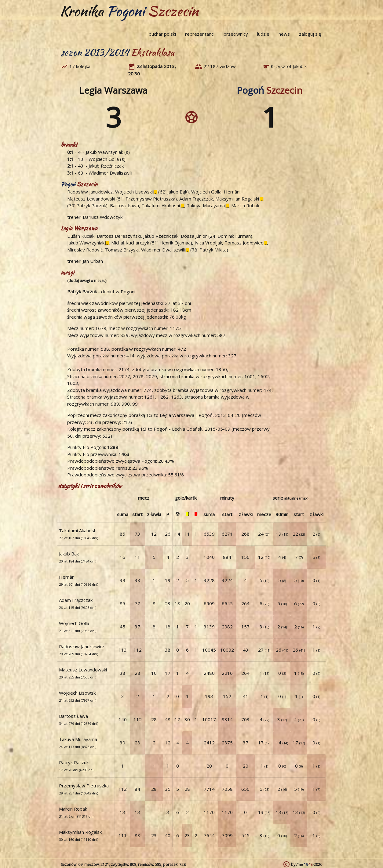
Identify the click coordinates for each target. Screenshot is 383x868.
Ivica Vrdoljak (208, 243)
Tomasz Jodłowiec (244, 243)
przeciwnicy (236, 34)
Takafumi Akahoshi (161, 205)
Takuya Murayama (206, 205)
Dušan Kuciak (81, 236)
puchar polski (162, 34)
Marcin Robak (245, 205)
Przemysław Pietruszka (150, 199)
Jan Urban (93, 261)
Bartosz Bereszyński (119, 236)
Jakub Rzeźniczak (106, 166)
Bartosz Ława (124, 205)
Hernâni (232, 192)
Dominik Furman (234, 236)
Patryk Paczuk (91, 205)
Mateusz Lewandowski (91, 199)
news (284, 34)
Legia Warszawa (113, 90)
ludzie (263, 34)
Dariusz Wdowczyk (103, 217)
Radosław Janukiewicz (90, 192)
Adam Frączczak (196, 199)
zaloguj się (310, 34)
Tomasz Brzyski (122, 250)
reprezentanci (200, 34)
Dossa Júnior (194, 236)
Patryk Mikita (213, 250)
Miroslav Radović (85, 250)
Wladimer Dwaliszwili (110, 173)
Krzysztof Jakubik (289, 66)
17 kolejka (80, 66)
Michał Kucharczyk (130, 243)
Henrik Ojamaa (175, 243)
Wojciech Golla (104, 159)
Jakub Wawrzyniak (104, 152)
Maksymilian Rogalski (237, 199)
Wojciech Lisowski (134, 192)
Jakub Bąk (177, 192)
